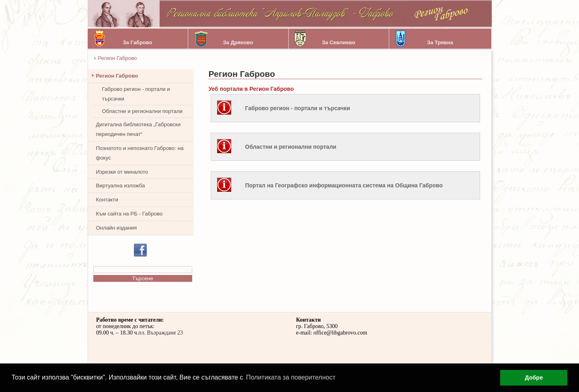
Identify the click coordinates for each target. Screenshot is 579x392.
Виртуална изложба (121, 186)
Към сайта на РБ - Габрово (129, 214)
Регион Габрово (118, 58)
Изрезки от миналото (122, 172)
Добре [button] (534, 378)
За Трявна (440, 42)
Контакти (107, 200)
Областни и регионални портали (143, 111)
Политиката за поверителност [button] (291, 377)
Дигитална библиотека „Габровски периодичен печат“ (139, 129)
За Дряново (238, 42)
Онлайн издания (117, 228)
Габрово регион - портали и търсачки (136, 94)
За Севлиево (339, 42)
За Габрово (137, 42)
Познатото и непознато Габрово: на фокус (140, 153)
